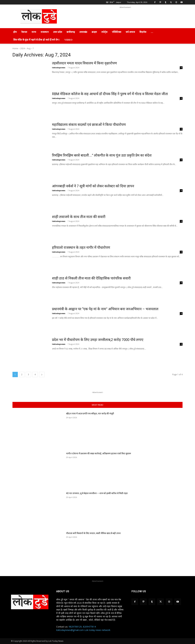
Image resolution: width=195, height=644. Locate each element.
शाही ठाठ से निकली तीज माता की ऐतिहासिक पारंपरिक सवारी (92, 278)
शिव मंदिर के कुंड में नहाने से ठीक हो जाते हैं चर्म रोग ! (37, 40)
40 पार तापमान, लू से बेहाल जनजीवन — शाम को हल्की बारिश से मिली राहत (97, 493)
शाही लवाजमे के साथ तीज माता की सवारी (79, 217)
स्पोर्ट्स (104, 32)
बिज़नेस (143, 32)
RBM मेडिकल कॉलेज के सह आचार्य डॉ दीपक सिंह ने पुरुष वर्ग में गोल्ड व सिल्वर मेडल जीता (110, 94)
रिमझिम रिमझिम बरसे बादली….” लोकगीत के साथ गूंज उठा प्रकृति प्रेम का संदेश (102, 155)
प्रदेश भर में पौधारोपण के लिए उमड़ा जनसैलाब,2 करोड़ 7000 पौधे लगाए (98, 340)
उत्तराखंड (83, 32)
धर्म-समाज (130, 32)
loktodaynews (59, 68)
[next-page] (42, 374)
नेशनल (24, 32)
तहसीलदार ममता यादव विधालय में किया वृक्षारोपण (85, 63)
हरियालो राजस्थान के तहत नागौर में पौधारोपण (82, 248)
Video (68, 40)
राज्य (34, 32)
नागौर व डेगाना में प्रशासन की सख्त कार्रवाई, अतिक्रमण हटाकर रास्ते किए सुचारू (99, 453)
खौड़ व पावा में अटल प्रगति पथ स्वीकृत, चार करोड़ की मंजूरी (90, 414)
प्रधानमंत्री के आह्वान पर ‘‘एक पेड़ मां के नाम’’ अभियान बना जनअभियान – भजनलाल (106, 309)
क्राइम (94, 32)
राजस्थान (45, 32)
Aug (29, 48)
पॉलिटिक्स (117, 32)
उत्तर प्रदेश (58, 32)
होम (15, 32)
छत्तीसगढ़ (71, 32)
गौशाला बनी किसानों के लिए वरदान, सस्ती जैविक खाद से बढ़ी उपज (93, 533)
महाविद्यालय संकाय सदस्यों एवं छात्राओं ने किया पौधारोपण (89, 125)
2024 (23, 48)
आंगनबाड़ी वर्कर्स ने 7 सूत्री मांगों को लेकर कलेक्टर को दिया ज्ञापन (93, 186)
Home (15, 48)
